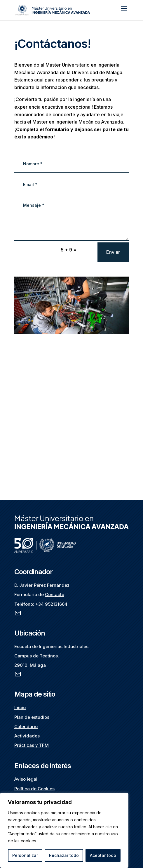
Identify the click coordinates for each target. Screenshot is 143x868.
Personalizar (25, 855)
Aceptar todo (103, 855)
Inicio (20, 708)
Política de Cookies (34, 789)
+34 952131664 (51, 604)
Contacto (55, 594)
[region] (64, 830)
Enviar (113, 252)
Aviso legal (26, 779)
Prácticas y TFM (32, 745)
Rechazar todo (64, 855)
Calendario (26, 726)
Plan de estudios (32, 717)
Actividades (27, 736)
